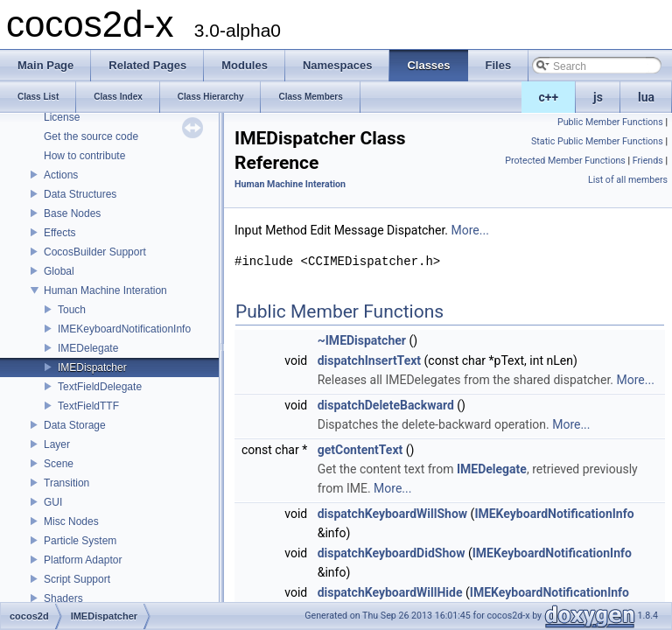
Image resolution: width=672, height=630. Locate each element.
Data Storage (75, 425)
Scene (59, 464)
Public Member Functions (610, 122)
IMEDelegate (88, 348)
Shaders (63, 598)
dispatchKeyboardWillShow (392, 514)
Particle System (80, 541)
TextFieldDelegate (100, 387)
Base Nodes (72, 213)
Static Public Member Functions (597, 141)
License (62, 117)
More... (470, 230)
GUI (53, 502)
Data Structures (80, 194)
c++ (549, 97)
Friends (648, 161)
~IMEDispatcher (362, 340)
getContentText (360, 450)
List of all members (628, 180)
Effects (59, 233)
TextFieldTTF (88, 406)
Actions (61, 175)
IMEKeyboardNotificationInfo (124, 329)
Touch (72, 310)
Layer (57, 444)
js (598, 97)
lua (646, 97)
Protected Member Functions (565, 161)
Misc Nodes (71, 521)
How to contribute (84, 156)
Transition (66, 483)
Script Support (77, 579)
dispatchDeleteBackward (386, 405)
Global (59, 271)
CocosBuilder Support (95, 252)
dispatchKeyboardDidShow (392, 553)
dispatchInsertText (369, 360)
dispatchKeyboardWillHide (390, 592)
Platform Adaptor (83, 560)
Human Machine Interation (105, 290)
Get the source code (91, 136)
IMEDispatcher (92, 367)
